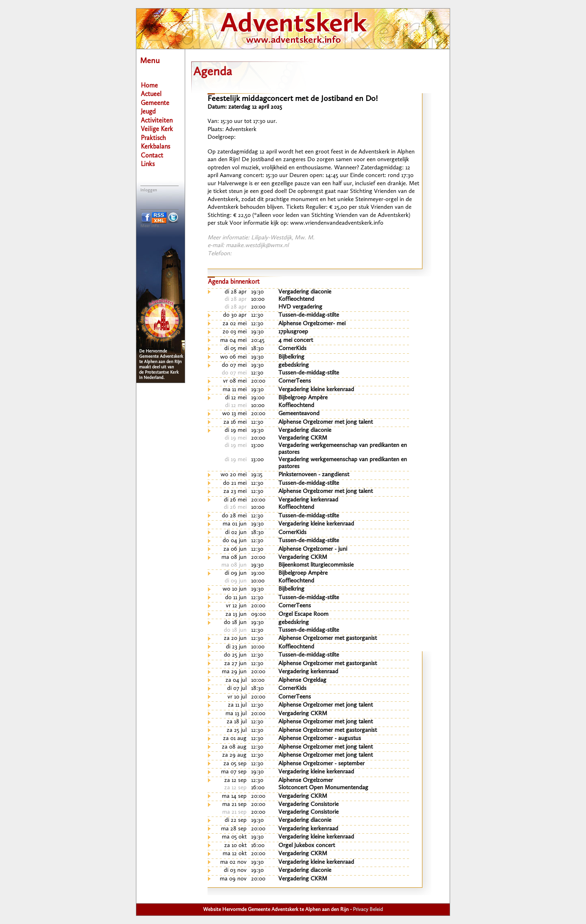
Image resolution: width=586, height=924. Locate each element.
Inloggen (149, 190)
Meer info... (152, 226)
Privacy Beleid (368, 910)
